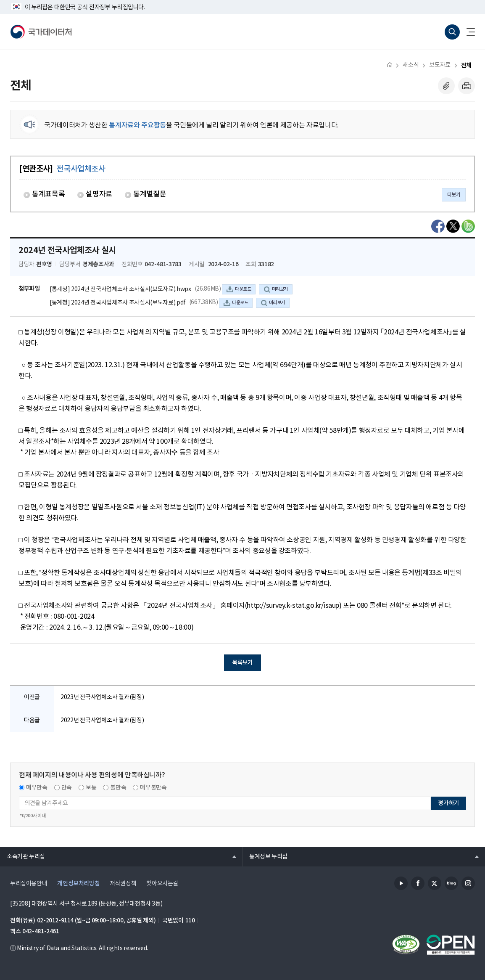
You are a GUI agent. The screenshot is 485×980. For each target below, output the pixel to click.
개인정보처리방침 (78, 883)
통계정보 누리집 (265, 856)
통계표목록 (48, 194)
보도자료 (440, 65)
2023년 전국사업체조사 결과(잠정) (102, 697)
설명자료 (99, 194)
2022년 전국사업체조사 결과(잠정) (102, 720)
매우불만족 (153, 788)
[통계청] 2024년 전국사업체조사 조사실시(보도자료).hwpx (120, 289)
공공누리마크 (451, 945)
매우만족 (37, 788)
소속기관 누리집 (22, 856)
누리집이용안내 (29, 884)
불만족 (118, 788)
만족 (67, 788)
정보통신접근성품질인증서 (406, 945)
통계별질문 (150, 194)
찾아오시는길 (162, 884)
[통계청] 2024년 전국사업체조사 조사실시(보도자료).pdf (118, 303)
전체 (466, 65)
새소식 (411, 65)
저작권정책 (123, 884)
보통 (91, 788)
